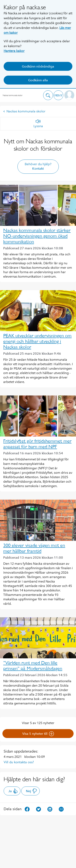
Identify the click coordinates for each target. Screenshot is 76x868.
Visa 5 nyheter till (38, 734)
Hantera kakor (14, 51)
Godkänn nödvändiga (38, 66)
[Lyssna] (38, 124)
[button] (48, 95)
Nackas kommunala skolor (24, 111)
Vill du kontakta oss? (19, 762)
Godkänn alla (38, 80)
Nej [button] (32, 791)
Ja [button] (13, 791)
